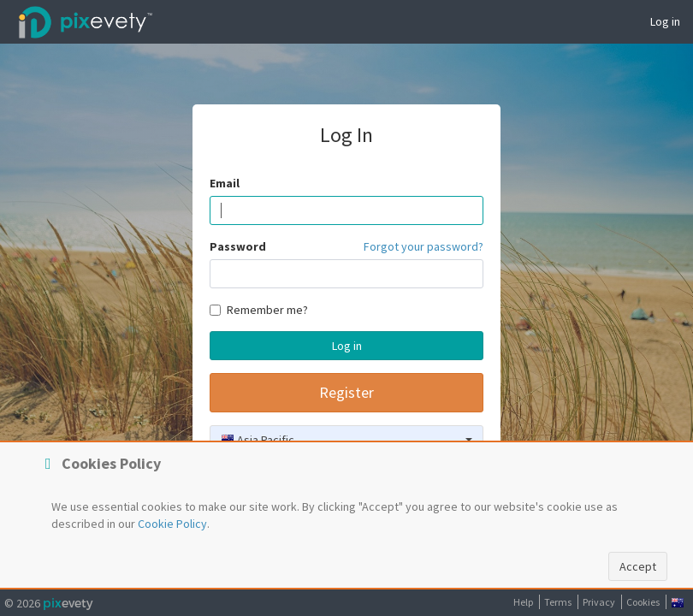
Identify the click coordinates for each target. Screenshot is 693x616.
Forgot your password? (423, 246)
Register (346, 392)
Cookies (643, 602)
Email (225, 183)
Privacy (599, 602)
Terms (558, 602)
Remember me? (259, 310)
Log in (665, 21)
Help (523, 602)
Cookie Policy (172, 524)
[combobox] (346, 440)
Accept (638, 566)
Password (238, 246)
